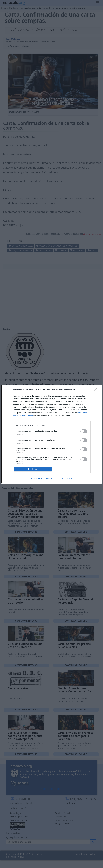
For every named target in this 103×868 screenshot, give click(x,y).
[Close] (97, 390)
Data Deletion (37, 478)
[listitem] (52, 425)
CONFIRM (33, 469)
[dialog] (52, 434)
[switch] (84, 431)
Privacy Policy (66, 478)
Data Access (51, 478)
